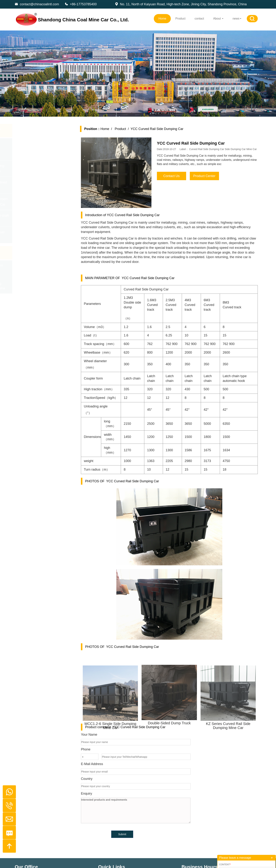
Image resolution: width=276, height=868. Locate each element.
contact (199, 19)
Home (162, 19)
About (218, 19)
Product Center (210, 176)
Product (180, 19)
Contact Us (177, 176)
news (237, 19)
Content (225, 865)
